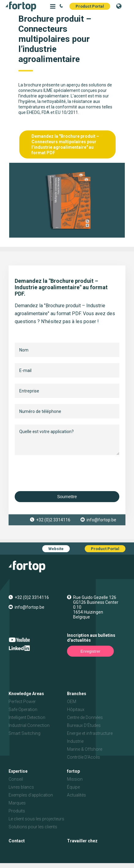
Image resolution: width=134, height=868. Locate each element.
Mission (75, 779)
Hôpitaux (76, 709)
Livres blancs (21, 787)
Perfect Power (22, 702)
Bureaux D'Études (84, 725)
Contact (17, 841)
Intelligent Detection (27, 717)
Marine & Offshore (85, 749)
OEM (72, 702)
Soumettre (67, 497)
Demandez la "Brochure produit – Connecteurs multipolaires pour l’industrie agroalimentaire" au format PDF (65, 144)
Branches (77, 694)
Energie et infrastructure (90, 733)
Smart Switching (24, 733)
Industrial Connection (29, 725)
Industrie (75, 741)
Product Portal (90, 6)
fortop (73, 771)
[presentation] (61, 473)
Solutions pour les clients (33, 827)
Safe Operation (23, 709)
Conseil (16, 779)
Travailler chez (82, 841)
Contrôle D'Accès (84, 757)
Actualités (76, 795)
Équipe (73, 787)
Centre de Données (85, 717)
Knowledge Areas (26, 694)
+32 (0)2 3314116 (53, 520)
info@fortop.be (101, 520)
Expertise (18, 771)
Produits (17, 811)
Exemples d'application (31, 795)
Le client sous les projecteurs (36, 819)
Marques (17, 803)
